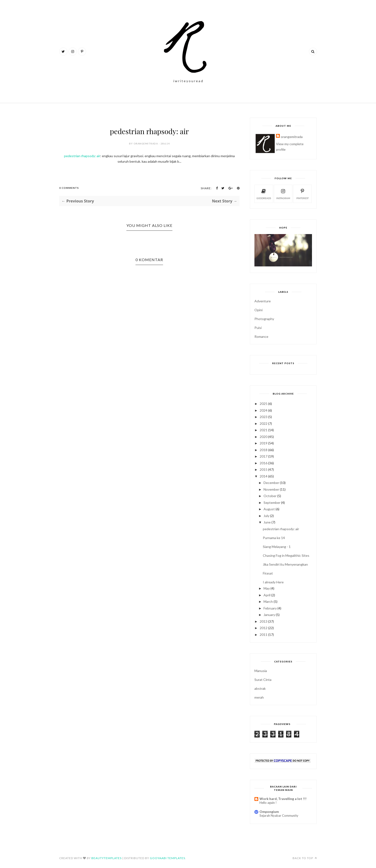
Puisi (258, 328)
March (268, 601)
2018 (264, 450)
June (267, 522)
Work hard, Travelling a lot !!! (283, 799)
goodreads (264, 193)
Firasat (268, 573)
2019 (264, 443)
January (269, 615)
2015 (264, 469)
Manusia (261, 671)
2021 (264, 430)
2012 (264, 628)
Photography (264, 319)
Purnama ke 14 (274, 538)
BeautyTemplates (106, 858)
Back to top (305, 858)
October (270, 496)
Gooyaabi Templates (167, 858)
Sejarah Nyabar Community (279, 816)
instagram (283, 193)
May (267, 588)
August (269, 509)
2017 (264, 456)
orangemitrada (292, 137)
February (270, 608)
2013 (264, 621)
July (266, 516)
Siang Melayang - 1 (277, 547)
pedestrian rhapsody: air (82, 156)
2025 (264, 404)
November (271, 489)
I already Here (273, 582)
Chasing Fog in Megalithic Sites (286, 555)
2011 (264, 635)
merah (259, 697)
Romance (261, 336)
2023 (264, 417)
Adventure (263, 301)
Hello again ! (268, 803)
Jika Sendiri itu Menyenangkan (285, 564)
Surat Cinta (263, 680)
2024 (264, 410)
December (271, 483)
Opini (258, 310)
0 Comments (69, 188)
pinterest (303, 193)
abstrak (260, 688)
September (272, 503)
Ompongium (269, 812)
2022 (264, 423)
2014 (264, 476)
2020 (264, 437)
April (267, 595)
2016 (264, 463)
